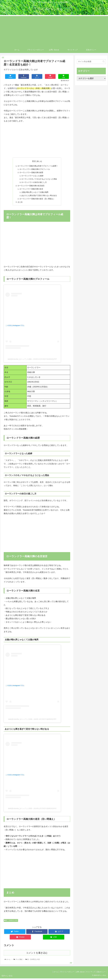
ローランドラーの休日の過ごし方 (34, 183)
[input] (91, 62)
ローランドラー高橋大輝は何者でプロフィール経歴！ (38, 166)
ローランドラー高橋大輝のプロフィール (35, 169)
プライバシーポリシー (65, 973)
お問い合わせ (79, 973)
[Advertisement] (54, 31)
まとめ (20, 204)
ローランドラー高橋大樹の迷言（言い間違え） (37, 200)
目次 (34, 161)
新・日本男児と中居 (11, 922)
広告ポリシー (101, 973)
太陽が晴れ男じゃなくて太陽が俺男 (35, 193)
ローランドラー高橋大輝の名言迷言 (31, 187)
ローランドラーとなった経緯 (33, 176)
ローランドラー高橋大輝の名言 (31, 190)
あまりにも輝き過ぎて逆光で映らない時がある (39, 197)
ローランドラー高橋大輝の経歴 (31, 173)
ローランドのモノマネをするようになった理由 (39, 180)
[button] (104, 61)
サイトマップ (90, 973)
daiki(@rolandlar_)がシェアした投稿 (20, 361)
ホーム (53, 973)
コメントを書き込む (37, 954)
